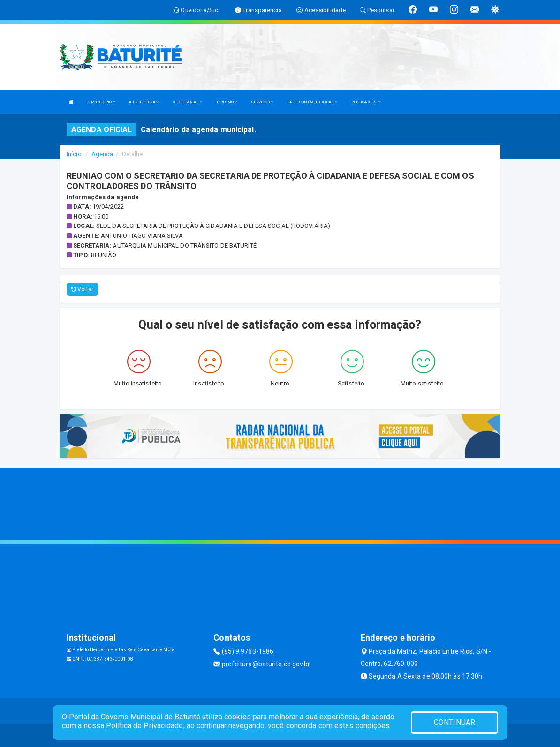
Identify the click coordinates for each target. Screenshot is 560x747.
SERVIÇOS (262, 102)
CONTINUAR (454, 722)
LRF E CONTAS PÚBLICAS (312, 102)
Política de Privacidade (144, 726)
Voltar (82, 289)
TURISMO (227, 102)
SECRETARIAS (187, 102)
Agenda (102, 154)
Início (74, 154)
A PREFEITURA (144, 102)
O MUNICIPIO (101, 102)
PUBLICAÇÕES (366, 102)
